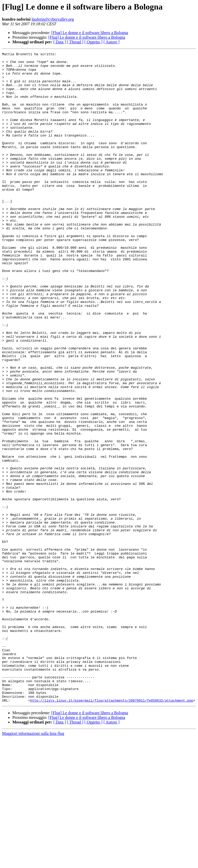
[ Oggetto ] (93, 42)
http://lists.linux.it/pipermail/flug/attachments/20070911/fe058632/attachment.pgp (112, 830)
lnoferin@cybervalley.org (53, 19)
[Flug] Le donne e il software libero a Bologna (90, 33)
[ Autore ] (111, 42)
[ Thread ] (75, 42)
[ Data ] (60, 42)
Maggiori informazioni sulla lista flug (33, 863)
